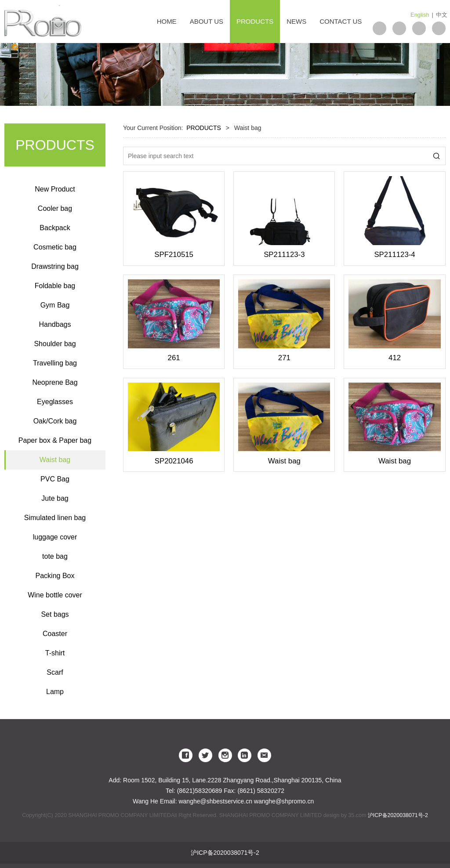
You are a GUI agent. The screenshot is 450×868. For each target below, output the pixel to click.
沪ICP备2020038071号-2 (398, 815)
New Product (55, 189)
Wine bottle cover (55, 595)
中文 (442, 15)
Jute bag (55, 498)
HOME (167, 21)
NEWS (296, 21)
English (420, 15)
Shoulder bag (55, 344)
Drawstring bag (55, 266)
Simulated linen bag (55, 518)
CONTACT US (341, 21)
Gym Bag (55, 305)
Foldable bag (55, 286)
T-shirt (55, 653)
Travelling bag (55, 363)
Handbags (55, 324)
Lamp (55, 692)
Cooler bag (55, 208)
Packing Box (55, 576)
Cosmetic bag (55, 247)
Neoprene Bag (55, 382)
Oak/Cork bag (55, 421)
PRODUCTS (255, 21)
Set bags (55, 614)
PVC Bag (55, 479)
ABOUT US (207, 21)
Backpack (55, 228)
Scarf (55, 672)
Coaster (55, 634)
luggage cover (55, 537)
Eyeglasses (55, 402)
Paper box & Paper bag (55, 440)
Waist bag (55, 460)
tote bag (55, 556)
